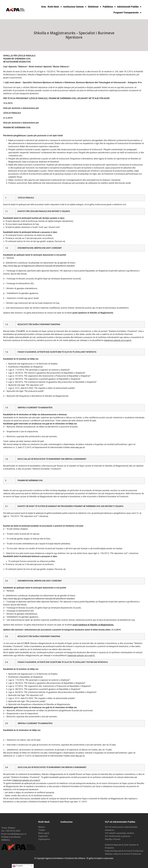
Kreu (44, 7)
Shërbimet (95, 7)
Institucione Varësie (75, 7)
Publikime (109, 7)
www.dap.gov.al (77, 447)
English (18, 866)
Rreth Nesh (55, 7)
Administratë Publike (129, 7)
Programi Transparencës (127, 13)
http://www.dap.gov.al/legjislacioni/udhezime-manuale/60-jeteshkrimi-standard (39, 266)
